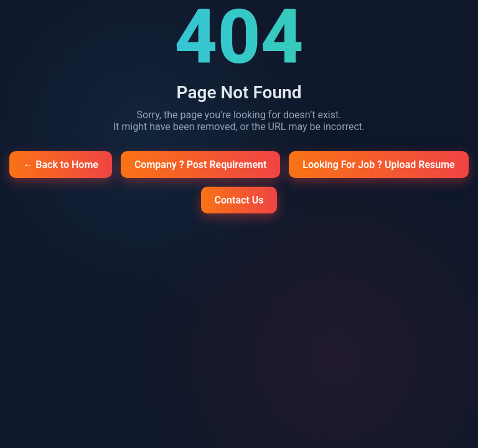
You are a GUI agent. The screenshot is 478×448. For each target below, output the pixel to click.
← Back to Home (61, 165)
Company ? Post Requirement (200, 165)
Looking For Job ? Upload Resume (378, 165)
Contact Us (239, 200)
